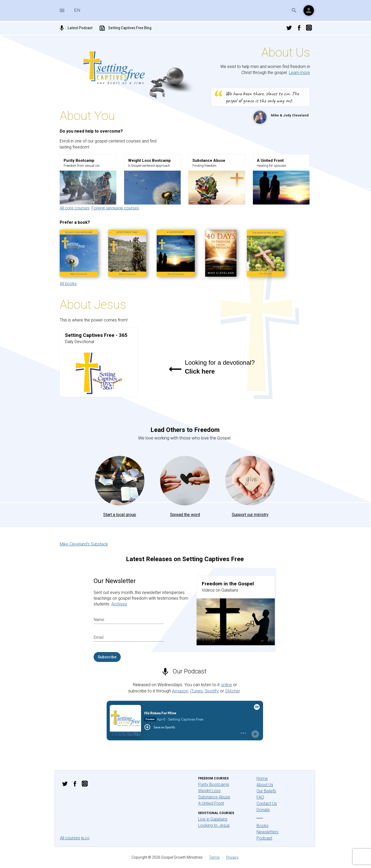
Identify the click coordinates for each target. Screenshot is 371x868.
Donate (263, 810)
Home (262, 779)
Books (263, 826)
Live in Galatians (213, 819)
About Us (265, 785)
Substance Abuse (214, 797)
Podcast (264, 838)
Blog (85, 838)
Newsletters (267, 832)
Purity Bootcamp (214, 785)
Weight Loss (209, 791)
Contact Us (267, 804)
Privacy (232, 857)
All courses (70, 838)
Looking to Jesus (214, 825)
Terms (214, 857)
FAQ (260, 797)
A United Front (211, 803)
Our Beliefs (266, 791)
